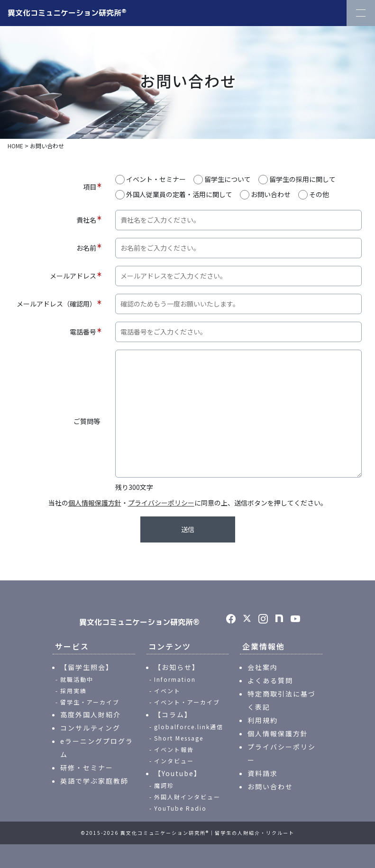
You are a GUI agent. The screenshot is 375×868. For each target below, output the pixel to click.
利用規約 (263, 720)
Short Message (179, 738)
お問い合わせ (270, 787)
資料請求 (263, 773)
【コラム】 (173, 714)
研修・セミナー (87, 768)
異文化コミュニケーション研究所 (67, 12)
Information (175, 679)
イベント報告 (174, 749)
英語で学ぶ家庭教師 (94, 781)
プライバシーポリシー (161, 503)
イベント (167, 691)
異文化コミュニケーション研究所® (139, 622)
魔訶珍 (164, 785)
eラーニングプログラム (97, 748)
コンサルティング (90, 728)
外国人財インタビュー (187, 797)
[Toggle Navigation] (361, 13)
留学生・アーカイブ (90, 702)
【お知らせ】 (177, 667)
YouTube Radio (180, 808)
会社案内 (263, 667)
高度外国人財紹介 (91, 714)
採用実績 (73, 691)
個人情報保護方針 (95, 503)
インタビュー (174, 761)
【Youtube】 (178, 773)
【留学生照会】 (87, 667)
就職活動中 (77, 679)
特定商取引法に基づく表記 (282, 700)
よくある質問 (270, 680)
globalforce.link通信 (189, 727)
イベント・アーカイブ (187, 702)
